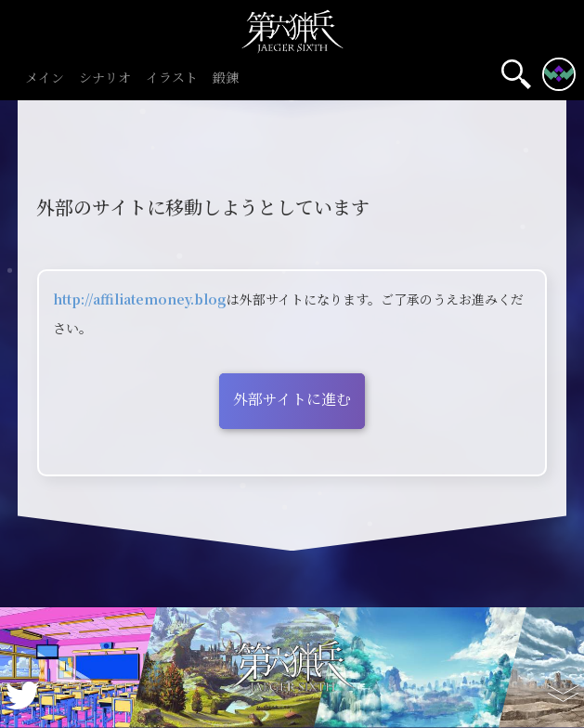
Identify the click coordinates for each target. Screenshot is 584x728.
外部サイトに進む (292, 399)
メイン (45, 78)
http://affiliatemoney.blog (140, 299)
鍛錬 (226, 78)
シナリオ (105, 78)
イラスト (172, 78)
